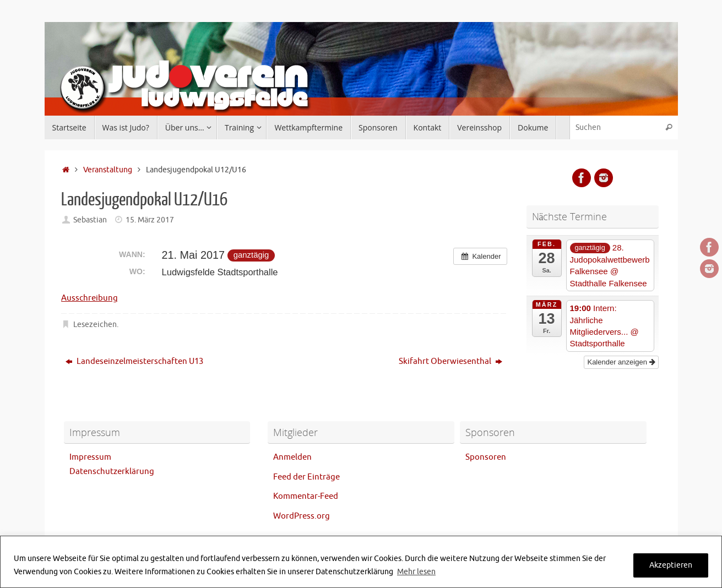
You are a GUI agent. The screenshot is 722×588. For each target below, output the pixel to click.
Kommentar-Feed (306, 496)
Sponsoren (486, 457)
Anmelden (292, 457)
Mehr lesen (416, 572)
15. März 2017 (150, 220)
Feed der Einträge (306, 477)
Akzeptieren (671, 565)
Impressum (90, 457)
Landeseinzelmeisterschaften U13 (134, 361)
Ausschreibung (89, 298)
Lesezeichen (95, 325)
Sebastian (90, 220)
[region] (361, 562)
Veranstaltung (108, 170)
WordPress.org (302, 516)
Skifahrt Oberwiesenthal (450, 361)
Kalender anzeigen (621, 362)
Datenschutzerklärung (112, 472)
